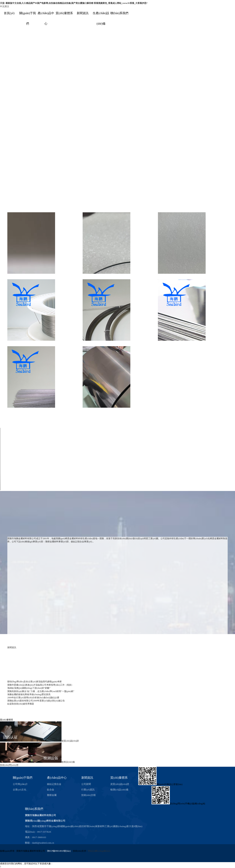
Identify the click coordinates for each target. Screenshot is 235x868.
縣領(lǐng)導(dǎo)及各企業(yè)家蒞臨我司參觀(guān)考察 (35, 682)
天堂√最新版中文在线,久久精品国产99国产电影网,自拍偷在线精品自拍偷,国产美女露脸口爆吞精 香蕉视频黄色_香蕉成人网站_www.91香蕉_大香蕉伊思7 (74, 3)
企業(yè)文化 (20, 790)
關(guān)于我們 (23, 778)
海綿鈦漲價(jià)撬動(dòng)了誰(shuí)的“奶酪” (29, 688)
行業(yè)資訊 (88, 790)
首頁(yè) (9, 13)
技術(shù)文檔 (89, 795)
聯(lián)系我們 (119, 13)
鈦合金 (51, 790)
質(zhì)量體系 (64, 13)
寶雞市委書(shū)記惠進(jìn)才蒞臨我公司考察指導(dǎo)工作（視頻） (40, 685)
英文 (7, 6)
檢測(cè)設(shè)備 (119, 790)
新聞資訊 (83, 13)
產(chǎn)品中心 (57, 778)
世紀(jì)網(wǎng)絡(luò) (99, 851)
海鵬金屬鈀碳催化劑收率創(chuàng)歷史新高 (29, 694)
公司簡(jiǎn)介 (20, 784)
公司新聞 (86, 784)
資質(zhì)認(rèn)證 (120, 784)
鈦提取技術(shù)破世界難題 (21, 704)
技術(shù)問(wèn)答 (9, 765)
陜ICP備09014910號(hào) (59, 851)
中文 (2, 6)
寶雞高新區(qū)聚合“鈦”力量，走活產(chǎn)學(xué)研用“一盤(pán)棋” (41, 691)
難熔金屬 (52, 795)
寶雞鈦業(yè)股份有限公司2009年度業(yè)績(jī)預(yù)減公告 (36, 701)
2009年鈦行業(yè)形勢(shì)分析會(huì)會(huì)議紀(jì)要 (33, 698)
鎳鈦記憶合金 (54, 784)
